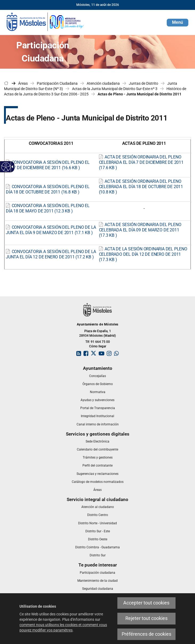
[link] (45, 21)
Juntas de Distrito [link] (144, 83)
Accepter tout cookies (146, 603)
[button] (178, 23)
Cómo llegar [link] (98, 346)
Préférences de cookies (146, 634)
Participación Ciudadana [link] (57, 83)
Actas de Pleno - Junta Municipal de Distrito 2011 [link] (140, 94)
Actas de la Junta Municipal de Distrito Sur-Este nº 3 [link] (115, 89)
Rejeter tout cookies (146, 618)
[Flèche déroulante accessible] (11, 167)
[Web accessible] (6, 167)
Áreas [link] (23, 83)
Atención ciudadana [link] (103, 83)
